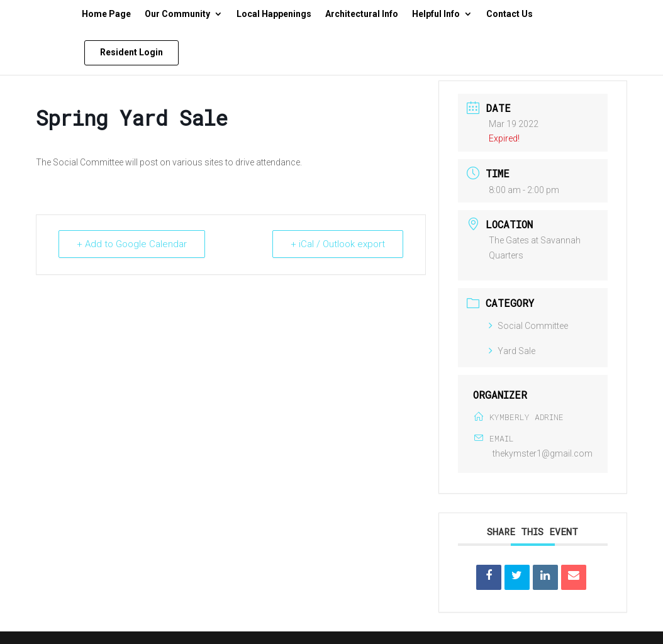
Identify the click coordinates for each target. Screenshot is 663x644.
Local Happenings (274, 14)
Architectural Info (362, 14)
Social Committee (528, 326)
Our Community (177, 14)
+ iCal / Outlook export (338, 244)
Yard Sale (512, 351)
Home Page (106, 14)
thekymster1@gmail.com (543, 453)
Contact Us (510, 14)
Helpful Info (436, 14)
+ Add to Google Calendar (132, 244)
